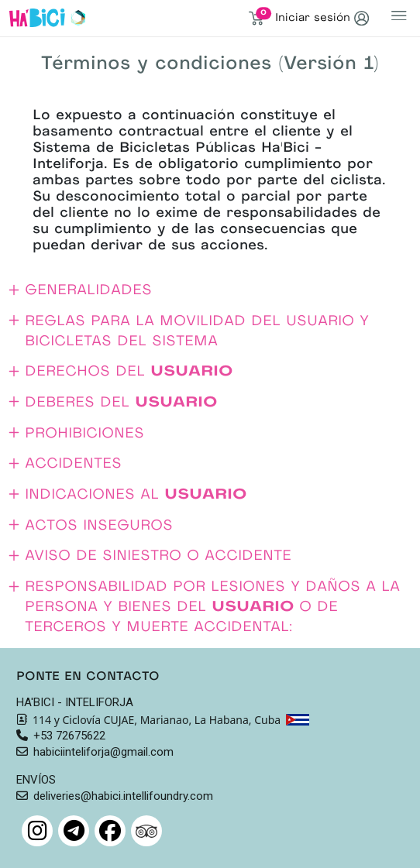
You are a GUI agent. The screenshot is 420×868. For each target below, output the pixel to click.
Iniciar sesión (322, 18)
